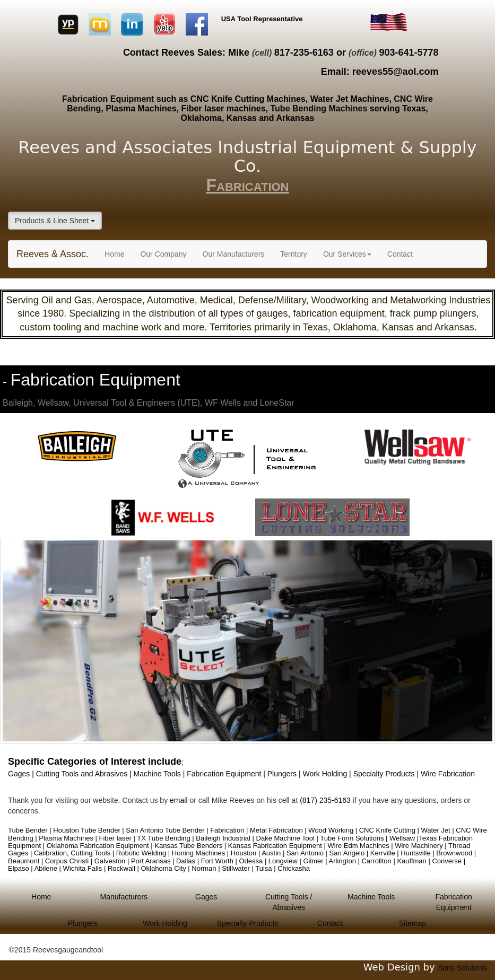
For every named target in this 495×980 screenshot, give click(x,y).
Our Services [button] (347, 254)
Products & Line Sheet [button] (55, 221)
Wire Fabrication (448, 774)
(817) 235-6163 (325, 800)
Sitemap (412, 923)
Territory (294, 254)
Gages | (22, 774)
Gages (206, 897)
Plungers (82, 923)
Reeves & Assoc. (53, 254)
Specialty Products (247, 923)
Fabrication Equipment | (227, 774)
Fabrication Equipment (108, 99)
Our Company (163, 254)
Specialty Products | (387, 774)
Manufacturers (123, 897)
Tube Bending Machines (319, 108)
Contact (400, 254)
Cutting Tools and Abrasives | (85, 774)
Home (118, 253)
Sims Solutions (462, 968)
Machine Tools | (160, 774)
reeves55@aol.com (396, 72)
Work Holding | (328, 774)
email (180, 800)
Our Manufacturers (234, 254)
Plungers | (285, 774)
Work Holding (165, 923)
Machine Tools (371, 897)
